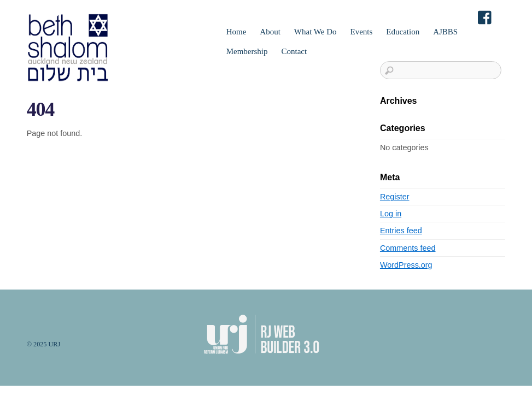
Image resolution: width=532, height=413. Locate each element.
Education (403, 32)
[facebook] (486, 18)
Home (236, 32)
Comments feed (408, 248)
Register (395, 197)
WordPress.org (406, 265)
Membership (247, 51)
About (270, 32)
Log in (391, 214)
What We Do (315, 32)
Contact (294, 51)
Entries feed (401, 231)
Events (362, 32)
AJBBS (445, 32)
